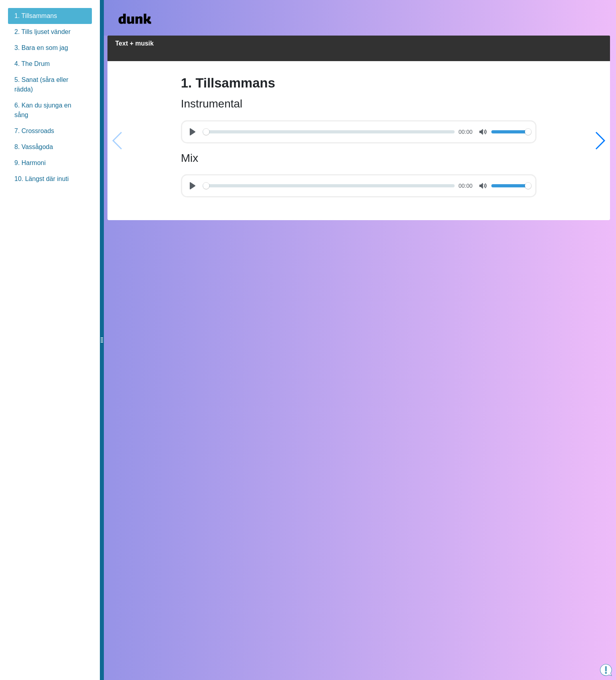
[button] (600, 371)
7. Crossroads (34, 131)
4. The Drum (32, 64)
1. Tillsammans (36, 16)
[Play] (194, 132)
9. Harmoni (30, 163)
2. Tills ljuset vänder (43, 32)
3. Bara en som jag (41, 48)
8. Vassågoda (34, 147)
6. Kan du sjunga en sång (43, 110)
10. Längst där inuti (42, 179)
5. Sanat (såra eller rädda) (41, 85)
